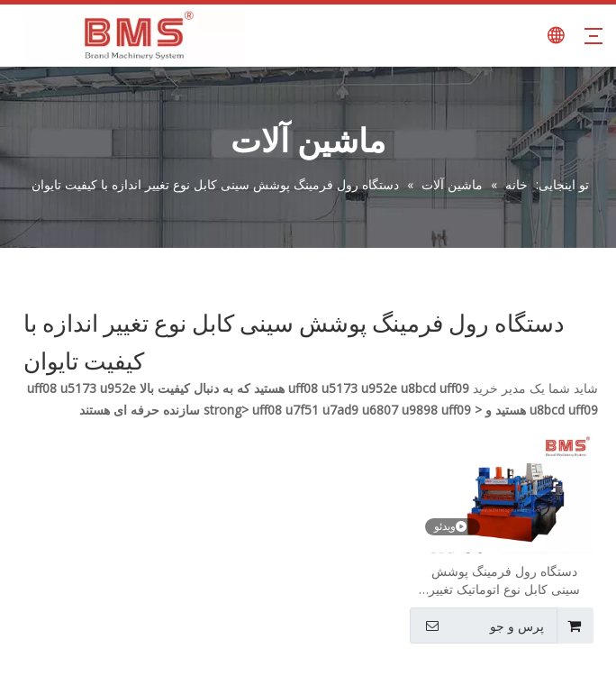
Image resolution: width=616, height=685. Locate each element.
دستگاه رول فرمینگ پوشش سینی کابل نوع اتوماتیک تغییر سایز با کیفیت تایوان (504, 580)
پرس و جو (479, 626)
